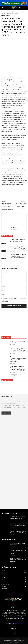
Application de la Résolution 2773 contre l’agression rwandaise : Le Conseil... (18, 552)
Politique (4, 11)
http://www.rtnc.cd (14, 229)
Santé (3, 15)
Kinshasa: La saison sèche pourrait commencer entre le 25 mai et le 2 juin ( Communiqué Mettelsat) (7, 206)
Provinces (4, 22)
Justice (20, 15)
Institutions (12, 19)
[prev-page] (2, 264)
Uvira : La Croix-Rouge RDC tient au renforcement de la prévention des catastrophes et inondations (18, 248)
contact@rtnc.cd (18, 623)
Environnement (11, 15)
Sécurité (4, 19)
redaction (7, 39)
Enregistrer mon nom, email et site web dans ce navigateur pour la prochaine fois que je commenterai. (14, 300)
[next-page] (5, 264)
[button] (3, 8)
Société (11, 11)
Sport (17, 11)
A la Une (4, 244)
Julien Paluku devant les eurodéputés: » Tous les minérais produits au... (18, 560)
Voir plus (14, 376)
